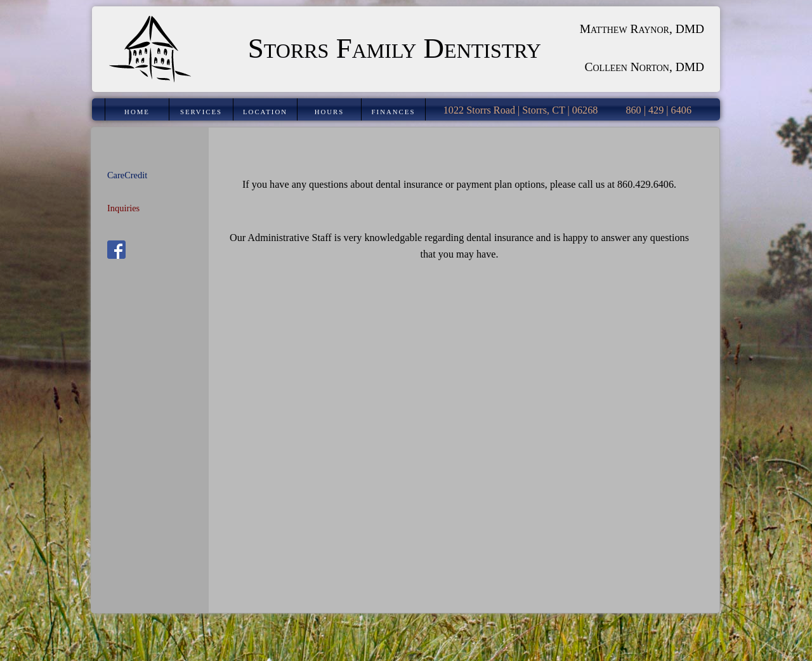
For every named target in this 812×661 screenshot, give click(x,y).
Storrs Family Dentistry (395, 48)
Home (137, 112)
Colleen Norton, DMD (645, 67)
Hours (330, 112)
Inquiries (123, 208)
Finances (394, 112)
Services (201, 112)
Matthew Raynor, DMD (642, 29)
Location (265, 112)
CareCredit (127, 175)
